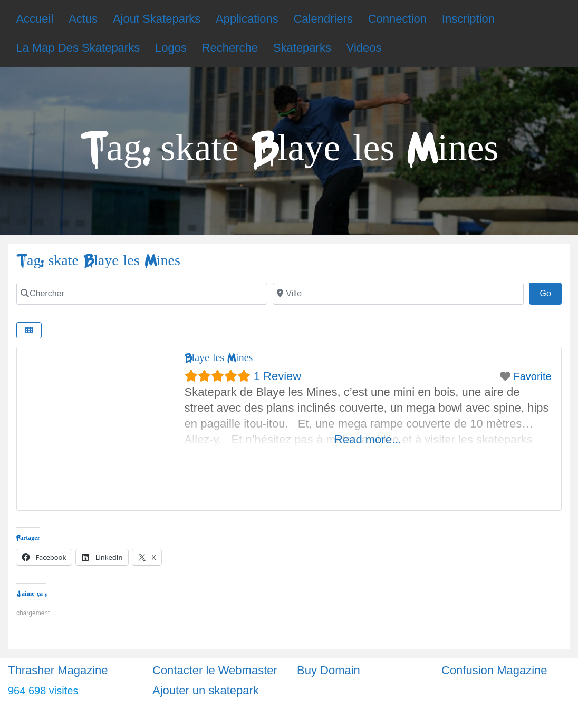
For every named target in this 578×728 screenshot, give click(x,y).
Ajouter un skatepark (206, 690)
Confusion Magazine (494, 670)
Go (551, 292)
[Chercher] (142, 294)
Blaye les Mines (219, 358)
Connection (397, 19)
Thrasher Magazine (58, 670)
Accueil (35, 19)
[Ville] (398, 294)
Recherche (230, 48)
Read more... (368, 439)
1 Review (277, 376)
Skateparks (302, 48)
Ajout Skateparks (157, 19)
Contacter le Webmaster (215, 670)
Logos (171, 48)
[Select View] (29, 330)
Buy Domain (329, 670)
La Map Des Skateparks (78, 48)
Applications (247, 19)
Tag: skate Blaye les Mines (98, 261)
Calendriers (323, 19)
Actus (83, 19)
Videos (364, 48)
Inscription (468, 19)
